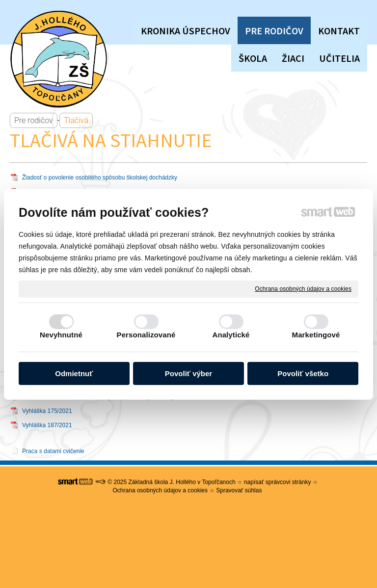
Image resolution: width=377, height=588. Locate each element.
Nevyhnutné (61, 335)
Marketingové (316, 335)
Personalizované (146, 335)
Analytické (231, 335)
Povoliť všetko (303, 373)
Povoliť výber (188, 373)
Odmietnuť (74, 373)
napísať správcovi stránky (278, 482)
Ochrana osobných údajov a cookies (303, 288)
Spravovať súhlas (239, 490)
